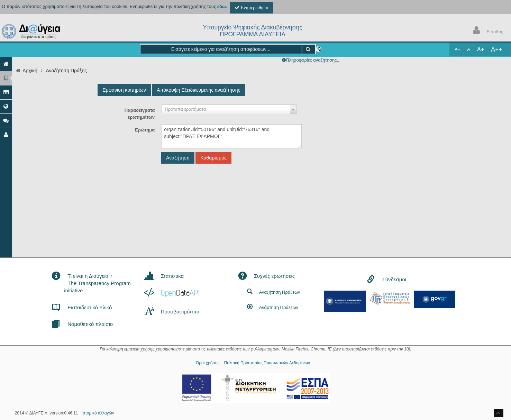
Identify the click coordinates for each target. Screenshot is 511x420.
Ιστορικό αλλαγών (98, 413)
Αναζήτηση (178, 158)
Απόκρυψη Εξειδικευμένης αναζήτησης (198, 90)
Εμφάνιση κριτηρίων (124, 90)
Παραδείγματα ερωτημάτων (140, 114)
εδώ (222, 6)
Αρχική (30, 71)
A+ (481, 49)
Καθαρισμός (213, 158)
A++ (497, 49)
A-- (457, 49)
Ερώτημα (145, 130)
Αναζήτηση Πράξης (66, 71)
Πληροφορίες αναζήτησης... (313, 60)
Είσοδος (486, 31)
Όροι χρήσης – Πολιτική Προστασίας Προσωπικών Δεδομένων (253, 363)
